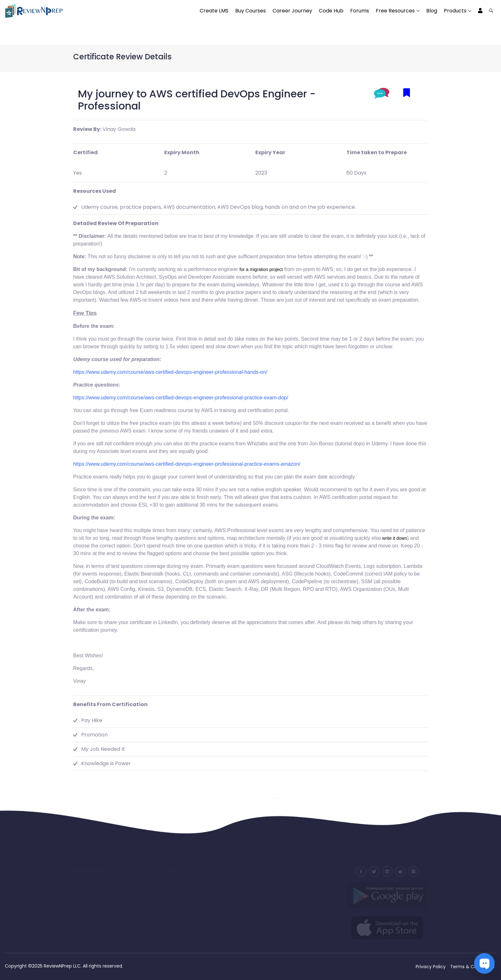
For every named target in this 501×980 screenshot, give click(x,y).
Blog (432, 11)
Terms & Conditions (472, 967)
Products (455, 11)
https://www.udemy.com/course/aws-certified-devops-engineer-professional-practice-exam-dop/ (181, 398)
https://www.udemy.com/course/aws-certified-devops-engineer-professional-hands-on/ (170, 372)
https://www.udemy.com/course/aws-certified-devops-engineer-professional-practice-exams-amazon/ (187, 464)
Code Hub (331, 11)
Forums (360, 11)
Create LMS (214, 11)
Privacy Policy (431, 967)
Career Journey (292, 11)
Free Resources (395, 11)
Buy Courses (250, 11)
